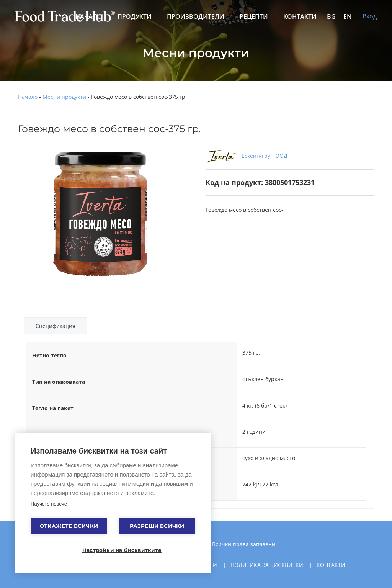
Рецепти (254, 16)
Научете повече (49, 504)
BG (331, 16)
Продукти (135, 16)
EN (348, 16)
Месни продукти (64, 97)
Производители (196, 16)
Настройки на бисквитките (117, 550)
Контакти (300, 16)
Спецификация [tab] (56, 326)
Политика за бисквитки (267, 565)
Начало (28, 97)
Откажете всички (69, 526)
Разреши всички (157, 526)
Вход (370, 16)
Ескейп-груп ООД (247, 156)
